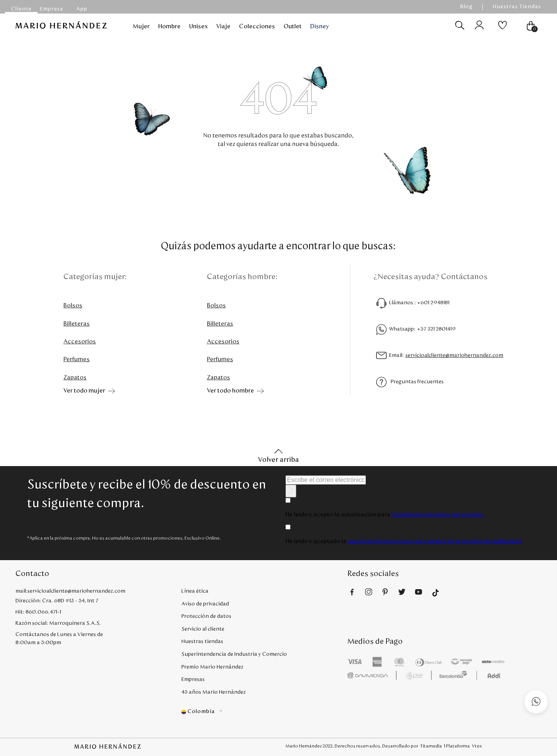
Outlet (293, 26)
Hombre (169, 26)
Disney (320, 26)
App (82, 9)
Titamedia (431, 746)
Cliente (21, 9)
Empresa (52, 9)
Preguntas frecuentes (417, 382)
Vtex (477, 746)
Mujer (141, 26)
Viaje (223, 26)
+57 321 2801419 (436, 329)
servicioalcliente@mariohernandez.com (454, 355)
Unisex (198, 26)
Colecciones (257, 26)
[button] (264, 712)
